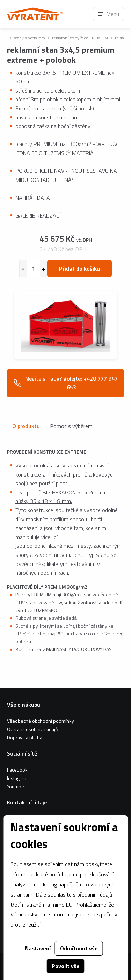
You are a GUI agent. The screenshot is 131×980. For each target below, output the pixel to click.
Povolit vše (66, 966)
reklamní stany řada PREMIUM (80, 38)
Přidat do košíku (79, 268)
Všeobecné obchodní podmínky (41, 721)
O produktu (26, 426)
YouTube (16, 786)
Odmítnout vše (79, 948)
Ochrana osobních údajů (32, 729)
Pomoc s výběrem (71, 426)
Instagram (17, 778)
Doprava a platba (25, 738)
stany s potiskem (30, 38)
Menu (113, 14)
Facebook (17, 770)
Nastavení (38, 948)
